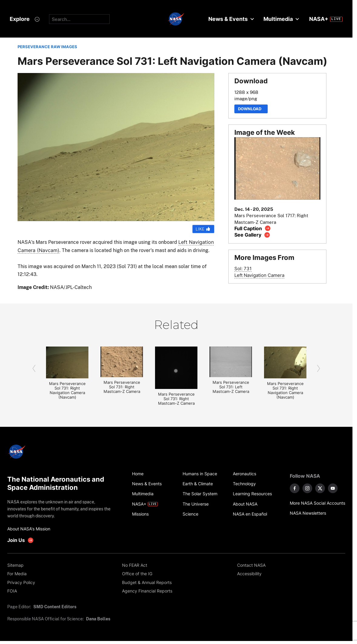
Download (251, 109)
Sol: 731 (243, 269)
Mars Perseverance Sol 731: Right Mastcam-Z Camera (122, 387)
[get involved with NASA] (21, 540)
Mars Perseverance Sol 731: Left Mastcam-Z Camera (231, 387)
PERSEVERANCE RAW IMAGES (47, 47)
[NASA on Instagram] (307, 488)
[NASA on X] (320, 488)
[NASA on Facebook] (295, 488)
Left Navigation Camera (259, 275)
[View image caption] (253, 228)
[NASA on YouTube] (333, 488)
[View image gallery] (252, 235)
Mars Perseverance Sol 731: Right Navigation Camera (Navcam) (67, 390)
